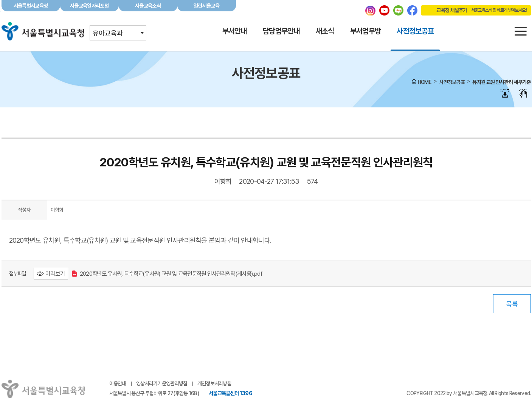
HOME (425, 82)
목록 (512, 304)
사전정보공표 (452, 82)
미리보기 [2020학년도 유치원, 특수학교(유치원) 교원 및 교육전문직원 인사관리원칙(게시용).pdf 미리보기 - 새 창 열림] (55, 274)
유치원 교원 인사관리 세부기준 (501, 82)
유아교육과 (108, 33)
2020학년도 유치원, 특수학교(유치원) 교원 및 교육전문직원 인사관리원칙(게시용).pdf (167, 274)
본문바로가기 (266, 0)
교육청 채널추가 (474, 10)
